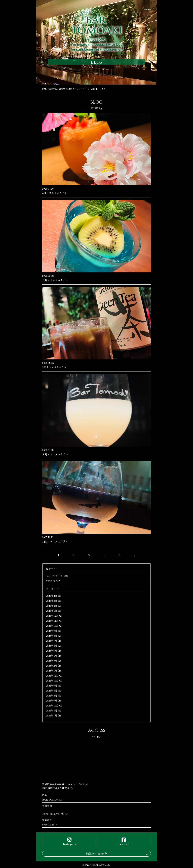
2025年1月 (52, 670)
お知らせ (51, 580)
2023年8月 (52, 710)
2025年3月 (52, 661)
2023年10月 (52, 705)
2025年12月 (52, 616)
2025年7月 (52, 641)
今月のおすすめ (54, 575)
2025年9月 (52, 631)
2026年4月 (52, 596)
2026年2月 (52, 606)
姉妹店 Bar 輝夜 (96, 854)
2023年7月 (52, 715)
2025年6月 (52, 646)
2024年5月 (52, 700)
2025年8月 (52, 636)
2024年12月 (52, 675)
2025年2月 (52, 665)
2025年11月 (52, 621)
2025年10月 (52, 626)
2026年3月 (52, 601)
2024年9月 (52, 685)
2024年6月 (52, 695)
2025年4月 (52, 656)
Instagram (69, 842)
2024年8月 (52, 690)
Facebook (124, 842)
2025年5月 (52, 651)
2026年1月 (52, 611)
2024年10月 (52, 680)
